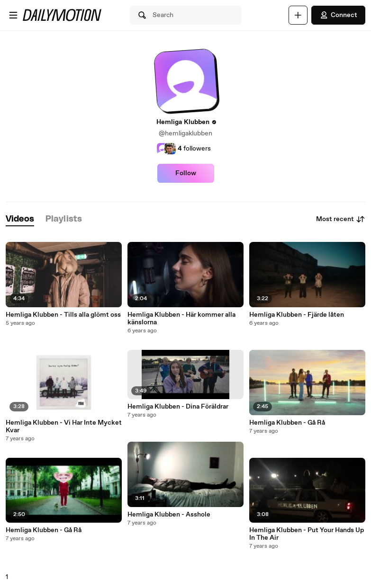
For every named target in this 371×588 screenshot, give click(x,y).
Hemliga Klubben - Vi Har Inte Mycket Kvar (64, 427)
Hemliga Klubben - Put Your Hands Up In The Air (307, 534)
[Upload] (298, 15)
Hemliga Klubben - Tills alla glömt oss (63, 315)
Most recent (341, 219)
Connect (338, 15)
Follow (186, 173)
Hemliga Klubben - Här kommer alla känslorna (181, 319)
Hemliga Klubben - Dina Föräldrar (178, 407)
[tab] (20, 219)
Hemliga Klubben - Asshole (169, 515)
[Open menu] (13, 15)
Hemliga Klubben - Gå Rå (44, 530)
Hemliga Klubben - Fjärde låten (297, 315)
